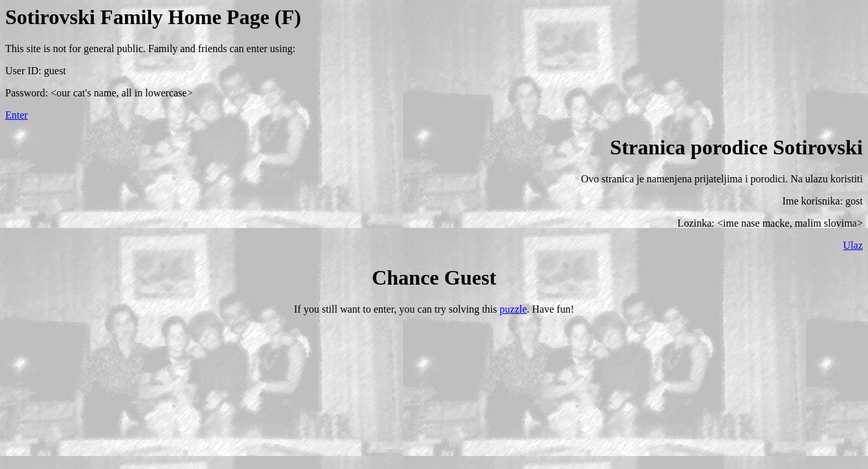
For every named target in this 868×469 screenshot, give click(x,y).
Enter (17, 115)
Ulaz (853, 245)
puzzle (513, 309)
